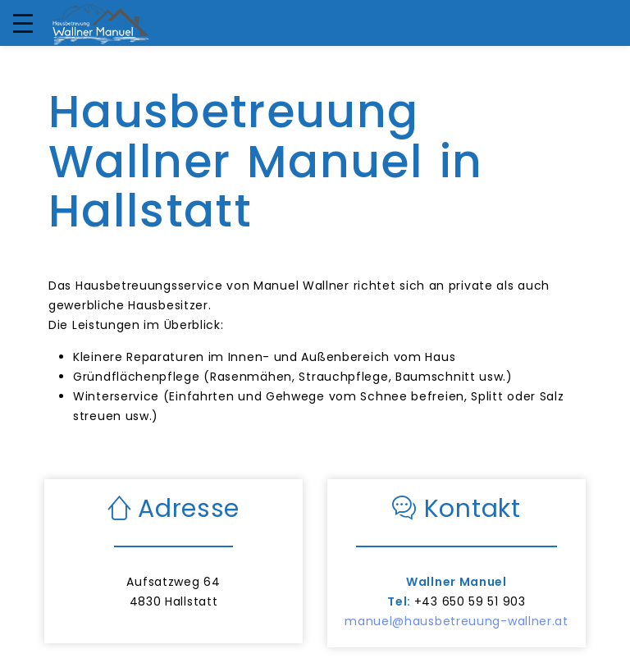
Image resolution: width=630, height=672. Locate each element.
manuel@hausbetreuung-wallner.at (457, 621)
